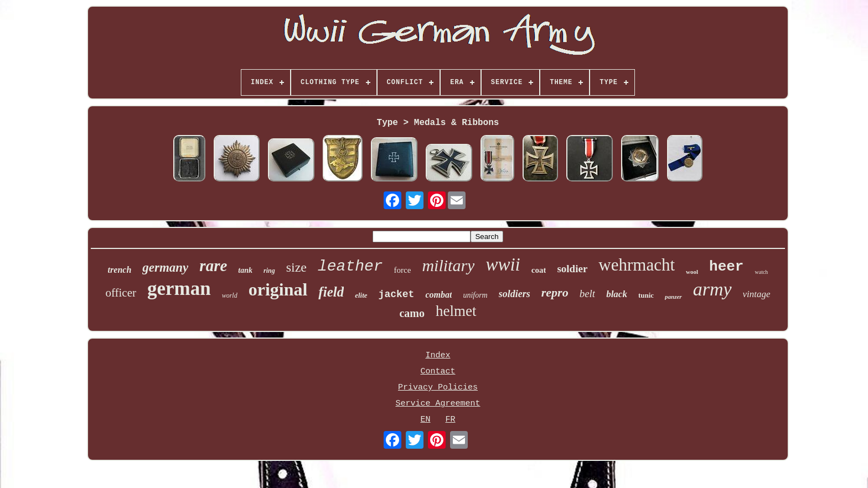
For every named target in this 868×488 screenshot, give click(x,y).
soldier (572, 269)
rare (213, 266)
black (617, 294)
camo (412, 313)
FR (450, 420)
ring (269, 271)
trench (120, 270)
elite (361, 295)
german (179, 289)
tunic (646, 295)
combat (438, 295)
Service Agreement (438, 404)
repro (555, 292)
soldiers (515, 294)
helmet (456, 311)
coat (539, 270)
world (230, 295)
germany (165, 268)
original (278, 289)
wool (692, 272)
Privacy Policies (438, 388)
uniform (475, 295)
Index (438, 355)
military (448, 265)
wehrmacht (637, 265)
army (712, 289)
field (331, 292)
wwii (503, 264)
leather (350, 266)
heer (726, 267)
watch (761, 272)
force (403, 270)
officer (121, 293)
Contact (438, 372)
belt (588, 294)
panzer (673, 297)
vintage (757, 294)
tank (245, 270)
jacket (397, 294)
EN (425, 420)
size (296, 267)
